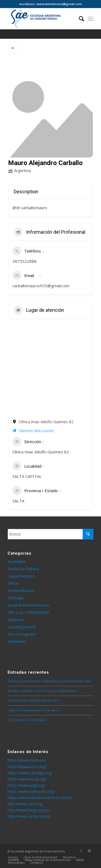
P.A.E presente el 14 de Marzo (27, 720)
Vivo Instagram (22, 634)
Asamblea (17, 561)
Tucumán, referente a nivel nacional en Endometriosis (42, 691)
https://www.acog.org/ (27, 779)
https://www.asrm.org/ (27, 767)
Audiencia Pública (23, 569)
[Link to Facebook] (81, 851)
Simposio (16, 619)
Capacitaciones (21, 576)
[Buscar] (79, 19)
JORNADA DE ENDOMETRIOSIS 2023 (33, 701)
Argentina (23, 171)
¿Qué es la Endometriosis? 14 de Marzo (33, 710)
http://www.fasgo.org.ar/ (29, 810)
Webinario (17, 641)
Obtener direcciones (33, 431)
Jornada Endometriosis (29, 605)
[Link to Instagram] (89, 851)
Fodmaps (16, 598)
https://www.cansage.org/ (30, 773)
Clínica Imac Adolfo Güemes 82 (41, 452)
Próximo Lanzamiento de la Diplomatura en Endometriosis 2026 (49, 681)
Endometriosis (21, 590)
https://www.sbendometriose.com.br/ (40, 798)
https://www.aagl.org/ (26, 785)
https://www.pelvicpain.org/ (31, 791)
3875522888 (25, 261)
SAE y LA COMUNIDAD (28, 612)
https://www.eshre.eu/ (27, 760)
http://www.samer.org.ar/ (29, 816)
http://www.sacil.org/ (25, 804)
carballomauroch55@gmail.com (41, 286)
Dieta (13, 583)
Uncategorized (21, 627)
